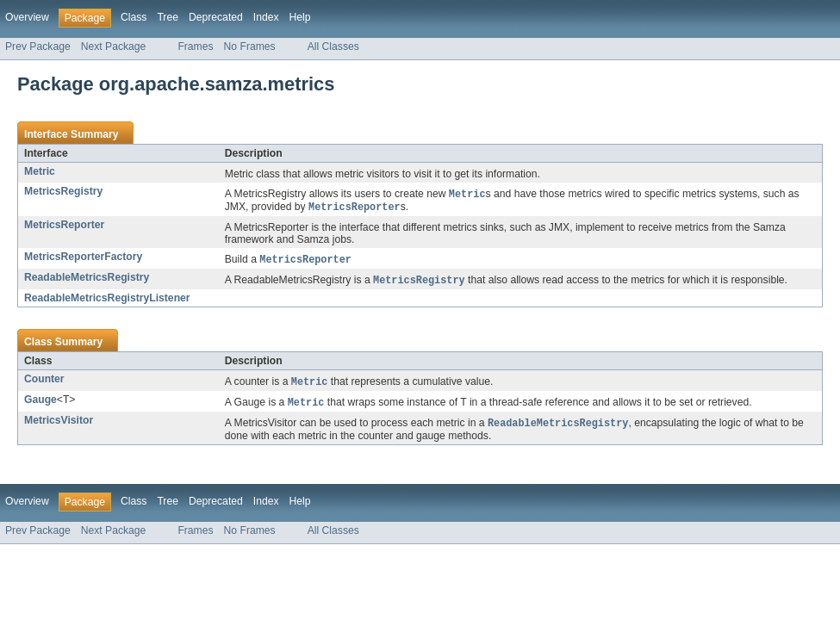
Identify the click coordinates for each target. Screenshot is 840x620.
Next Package (114, 46)
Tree (168, 17)
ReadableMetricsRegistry (87, 280)
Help (300, 17)
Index (266, 17)
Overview (27, 17)
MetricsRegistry (63, 191)
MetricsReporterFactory (83, 258)
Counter (44, 382)
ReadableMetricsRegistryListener (107, 301)
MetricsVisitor (59, 425)
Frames (195, 46)
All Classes (333, 46)
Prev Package (38, 46)
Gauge (40, 404)
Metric (40, 171)
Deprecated (216, 17)
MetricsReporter (64, 226)
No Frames (250, 46)
